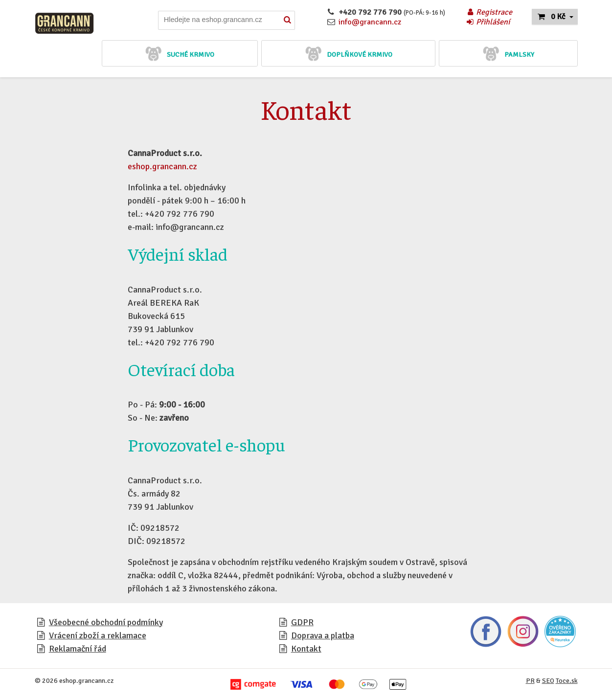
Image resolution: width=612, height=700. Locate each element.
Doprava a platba (323, 635)
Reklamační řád (78, 649)
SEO (548, 681)
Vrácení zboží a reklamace (98, 635)
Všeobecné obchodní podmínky (106, 622)
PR (530, 681)
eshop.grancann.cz (162, 166)
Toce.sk (567, 681)
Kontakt (306, 649)
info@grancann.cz (370, 22)
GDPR (302, 622)
